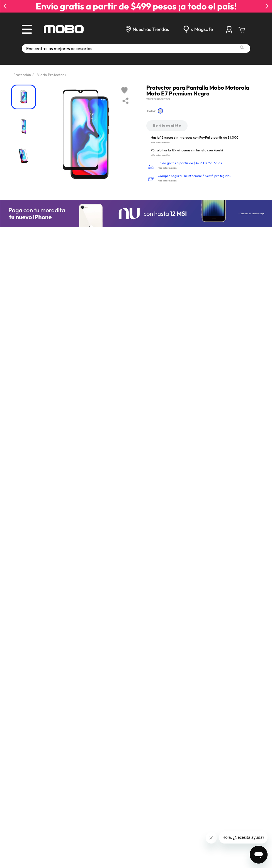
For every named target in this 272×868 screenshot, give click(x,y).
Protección (22, 75)
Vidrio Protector (51, 75)
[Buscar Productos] (242, 47)
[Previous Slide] (5, 6)
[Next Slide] (267, 6)
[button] (161, 111)
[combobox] (136, 48)
